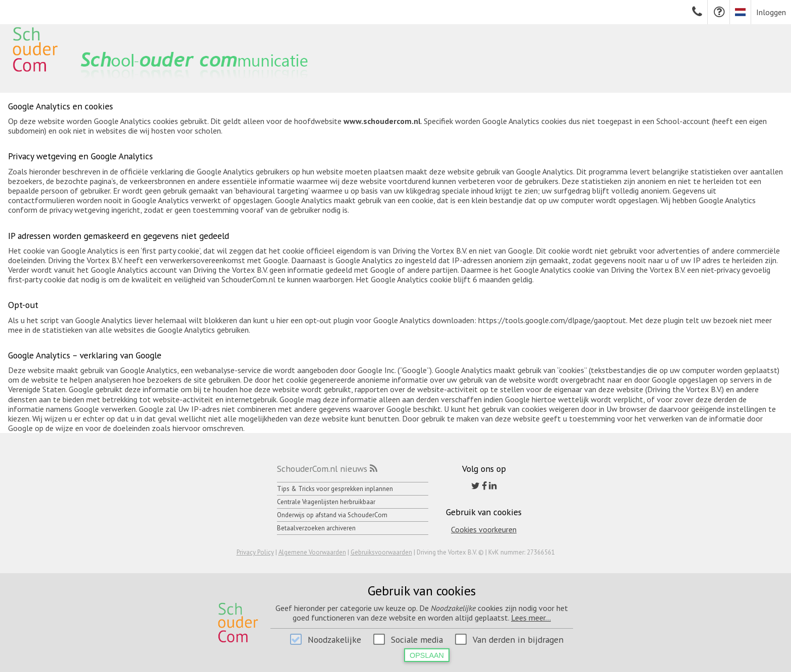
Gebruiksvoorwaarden (381, 552)
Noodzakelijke (334, 639)
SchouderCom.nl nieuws (322, 469)
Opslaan (427, 655)
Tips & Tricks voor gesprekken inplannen (335, 489)
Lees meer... (531, 618)
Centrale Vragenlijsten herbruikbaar (326, 502)
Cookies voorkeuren (484, 529)
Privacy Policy (255, 552)
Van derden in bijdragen (518, 639)
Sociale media (417, 639)
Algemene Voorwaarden (312, 552)
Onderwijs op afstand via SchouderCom (332, 515)
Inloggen (771, 12)
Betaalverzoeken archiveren (316, 528)
